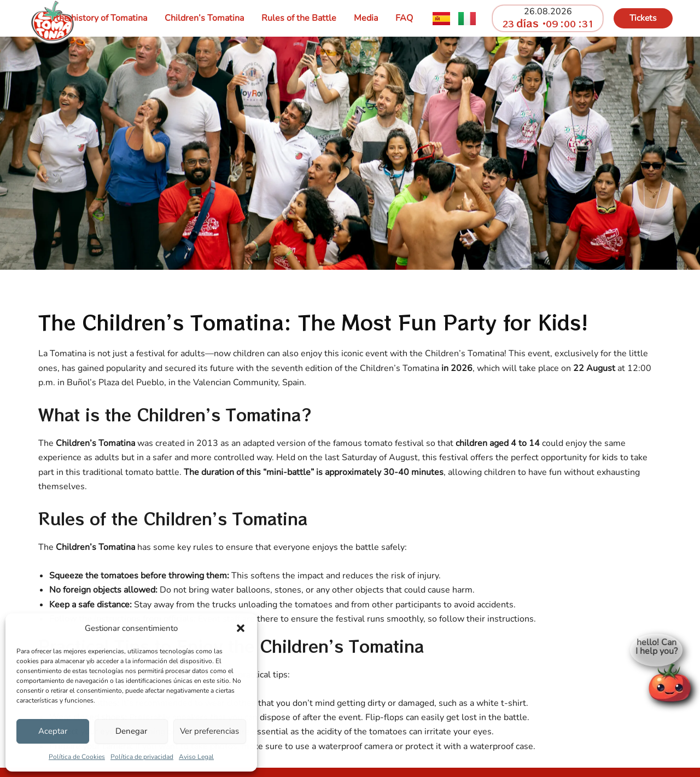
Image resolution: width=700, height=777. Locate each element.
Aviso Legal (196, 757)
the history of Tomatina (101, 18)
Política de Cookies (77, 757)
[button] (241, 628)
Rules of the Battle (299, 18)
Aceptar (53, 731)
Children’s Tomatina (204, 18)
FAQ (404, 18)
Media (366, 18)
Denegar (131, 731)
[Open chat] (669, 680)
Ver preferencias (209, 731)
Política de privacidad (142, 757)
